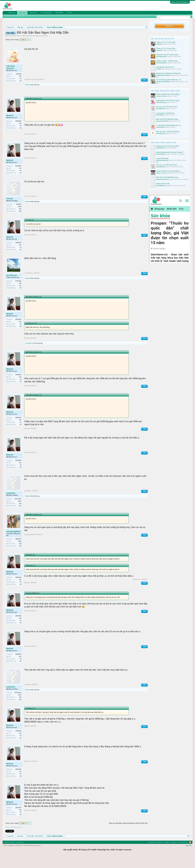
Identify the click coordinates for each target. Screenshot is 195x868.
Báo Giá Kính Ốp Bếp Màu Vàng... (168, 119)
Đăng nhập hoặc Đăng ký (180, 2)
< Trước (22, 52)
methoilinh (11, 505)
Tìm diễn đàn (9, 16)
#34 (144, 623)
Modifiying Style (9, 854)
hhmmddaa (160, 115)
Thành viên (33, 13)
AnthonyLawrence (162, 160)
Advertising (59, 13)
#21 (144, 92)
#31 (144, 503)
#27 (144, 351)
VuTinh (159, 69)
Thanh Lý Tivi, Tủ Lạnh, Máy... (166, 42)
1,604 (20, 554)
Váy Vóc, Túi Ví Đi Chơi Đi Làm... (167, 107)
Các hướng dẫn (46, 13)
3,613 (20, 513)
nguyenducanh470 (162, 121)
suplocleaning (161, 102)
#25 (144, 247)
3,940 (20, 219)
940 (20, 295)
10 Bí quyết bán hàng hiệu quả (57, 37)
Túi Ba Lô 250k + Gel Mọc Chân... (168, 61)
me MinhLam (12, 288)
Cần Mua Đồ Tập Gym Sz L (165, 67)
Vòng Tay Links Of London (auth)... (168, 55)
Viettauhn (159, 44)
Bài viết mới (20, 16)
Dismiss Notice (146, 34)
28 (21, 93)
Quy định (189, 858)
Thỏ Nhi (9, 211)
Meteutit (38, 48)
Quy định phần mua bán (94, 34)
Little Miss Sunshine (11, 79)
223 (20, 518)
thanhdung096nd (13, 544)
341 (20, 136)
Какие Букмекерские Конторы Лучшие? (170, 152)
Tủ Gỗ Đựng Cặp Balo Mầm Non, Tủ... (169, 80)
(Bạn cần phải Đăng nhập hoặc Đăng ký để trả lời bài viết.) (128, 835)
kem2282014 (161, 109)
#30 (144, 465)
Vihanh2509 (160, 127)
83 (21, 300)
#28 (144, 398)
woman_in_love (161, 96)
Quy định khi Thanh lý (119, 34)
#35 (144, 659)
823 (20, 223)
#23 (144, 171)
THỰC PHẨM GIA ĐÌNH (24, 48)
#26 (144, 286)
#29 (144, 441)
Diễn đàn (22, 13)
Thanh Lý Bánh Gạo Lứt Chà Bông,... (169, 94)
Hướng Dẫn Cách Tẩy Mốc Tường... (168, 100)
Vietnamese (20, 854)
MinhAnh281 (160, 148)
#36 (144, 697)
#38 (144, 774)
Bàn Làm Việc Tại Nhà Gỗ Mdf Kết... (168, 132)
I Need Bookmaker (162, 158)
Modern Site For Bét (163, 184)
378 (20, 88)
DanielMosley (161, 154)
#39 (144, 823)
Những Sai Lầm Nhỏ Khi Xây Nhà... (168, 146)
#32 (144, 547)
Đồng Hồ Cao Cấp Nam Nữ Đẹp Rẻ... (169, 73)
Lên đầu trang (183, 854)
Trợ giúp (166, 854)
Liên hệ (69, 13)
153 (20, 558)
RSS (190, 854)
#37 (144, 739)
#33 (144, 595)
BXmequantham (162, 57)
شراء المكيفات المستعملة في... (166, 113)
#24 (144, 209)
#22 (144, 147)
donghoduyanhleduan (163, 75)
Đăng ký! (169, 26)
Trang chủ (12, 13)
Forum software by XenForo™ (22, 858)
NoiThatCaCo (161, 133)
